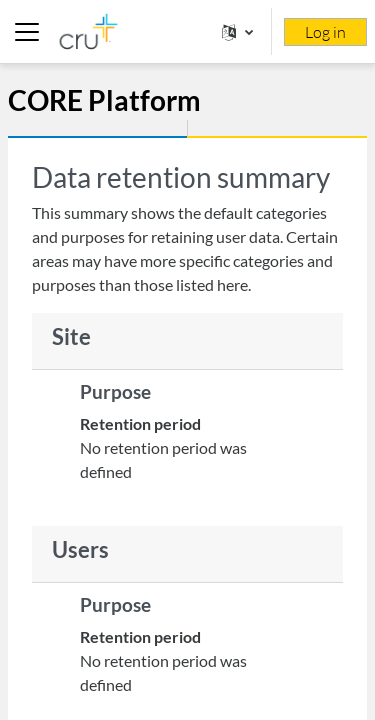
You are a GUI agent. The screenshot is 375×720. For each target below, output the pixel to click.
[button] (237, 31)
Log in (325, 32)
